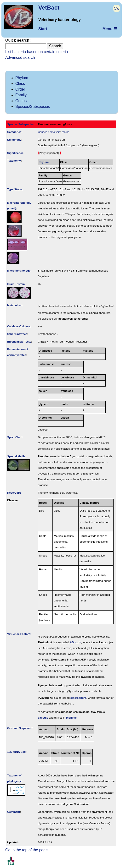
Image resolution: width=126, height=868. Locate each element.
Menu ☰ (110, 29)
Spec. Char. (15, 437)
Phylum (22, 78)
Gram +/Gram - (17, 284)
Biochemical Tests (19, 342)
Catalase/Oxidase (19, 326)
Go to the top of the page (26, 850)
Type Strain (15, 189)
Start (43, 29)
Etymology (14, 140)
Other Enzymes (17, 334)
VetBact (49, 8)
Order (20, 89)
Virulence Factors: (19, 634)
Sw (117, 8)
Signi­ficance (15, 153)
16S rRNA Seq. (17, 752)
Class (20, 84)
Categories (14, 132)
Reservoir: (14, 493)
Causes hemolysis (49, 132)
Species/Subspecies (33, 106)
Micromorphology (19, 271)
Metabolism (15, 305)
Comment (14, 812)
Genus (21, 101)
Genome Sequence (20, 728)
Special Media (16, 456)
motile (66, 132)
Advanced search (20, 57)
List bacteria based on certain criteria (37, 52)
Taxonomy (14, 161)
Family (21, 95)
